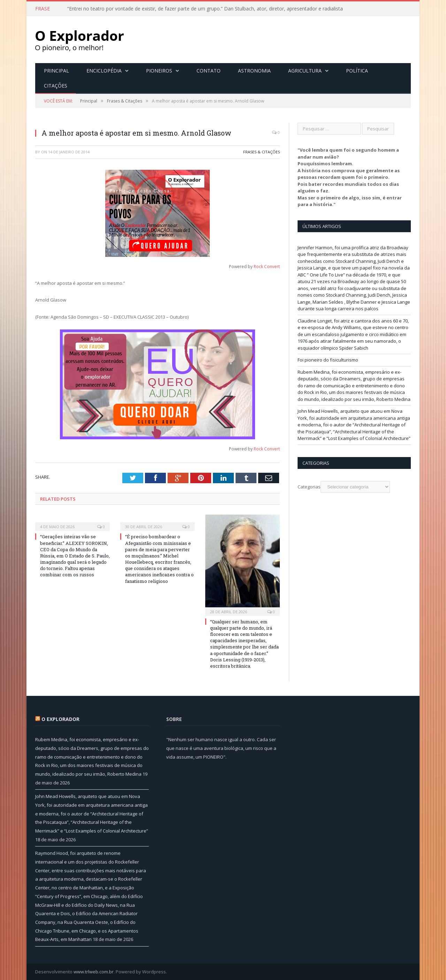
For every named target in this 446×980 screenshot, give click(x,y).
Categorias (309, 487)
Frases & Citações (262, 152)
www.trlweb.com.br (94, 972)
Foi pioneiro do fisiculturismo (328, 360)
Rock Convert (267, 267)
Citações (56, 86)
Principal (56, 71)
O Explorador (60, 719)
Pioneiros (159, 71)
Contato (209, 71)
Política (357, 71)
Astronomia (254, 71)
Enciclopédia (104, 71)
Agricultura (305, 71)
